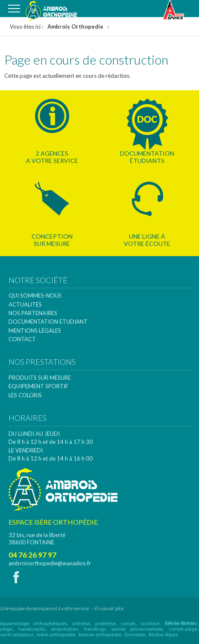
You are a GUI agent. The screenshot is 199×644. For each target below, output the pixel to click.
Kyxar (188, 623)
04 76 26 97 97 (32, 555)
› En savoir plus (108, 608)
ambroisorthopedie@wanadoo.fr (50, 563)
